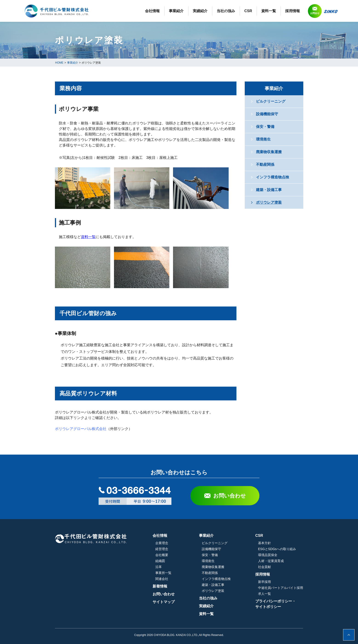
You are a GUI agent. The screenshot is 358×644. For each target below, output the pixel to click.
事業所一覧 (163, 573)
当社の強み (226, 11)
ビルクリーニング (271, 101)
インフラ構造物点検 (273, 177)
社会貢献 (264, 567)
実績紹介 (200, 11)
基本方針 (264, 543)
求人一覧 (264, 594)
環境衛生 (263, 139)
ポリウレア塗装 (269, 202)
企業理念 (162, 543)
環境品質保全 (268, 555)
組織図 (160, 561)
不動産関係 (265, 165)
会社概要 (162, 555)
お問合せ (315, 13)
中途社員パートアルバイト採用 (281, 588)
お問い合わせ (230, 496)
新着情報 (160, 586)
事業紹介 (176, 11)
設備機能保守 (267, 114)
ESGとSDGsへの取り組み (277, 549)
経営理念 (162, 549)
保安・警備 (265, 127)
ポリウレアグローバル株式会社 (81, 429)
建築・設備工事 (269, 190)
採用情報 (293, 11)
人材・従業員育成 (271, 561)
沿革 (159, 567)
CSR (248, 11)
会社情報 (152, 11)
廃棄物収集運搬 (269, 152)
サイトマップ (164, 602)
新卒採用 (264, 582)
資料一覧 (269, 11)
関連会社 (162, 579)
